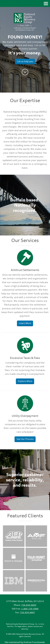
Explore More (25, 381)
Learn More (25, 323)
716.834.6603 (29, 605)
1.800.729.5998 (30, 609)
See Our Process (25, 439)
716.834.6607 (27, 612)
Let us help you (25, 61)
